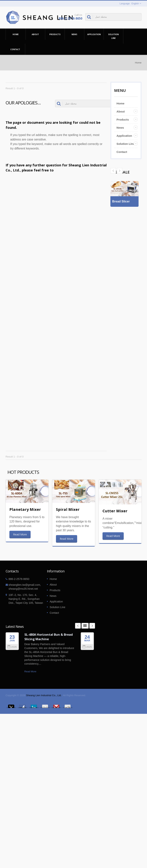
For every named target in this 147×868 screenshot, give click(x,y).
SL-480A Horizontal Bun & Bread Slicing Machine (49, 637)
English (135, 4)
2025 (87, 647)
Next (113, 171)
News (74, 34)
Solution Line (113, 36)
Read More (20, 534)
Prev (120, 171)
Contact (15, 49)
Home (16, 34)
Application (94, 34)
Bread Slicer (121, 203)
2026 (12, 647)
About (35, 34)
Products (55, 34)
